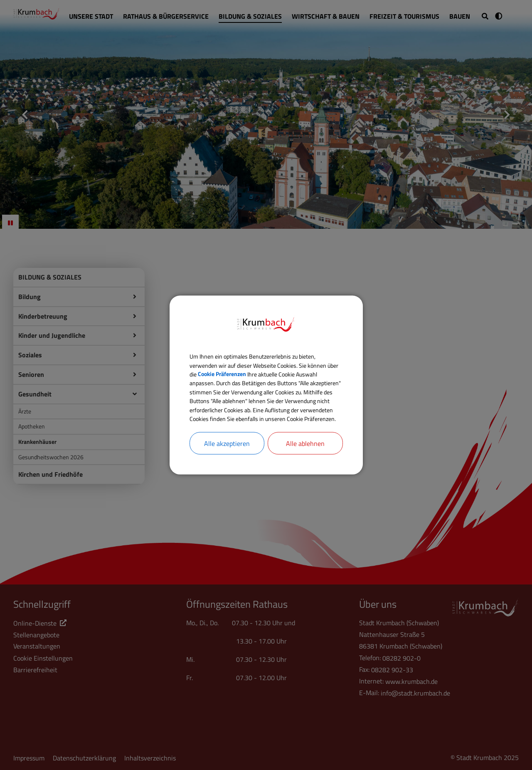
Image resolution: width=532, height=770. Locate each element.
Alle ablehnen (305, 458)
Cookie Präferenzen (265, 363)
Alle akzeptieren (227, 458)
